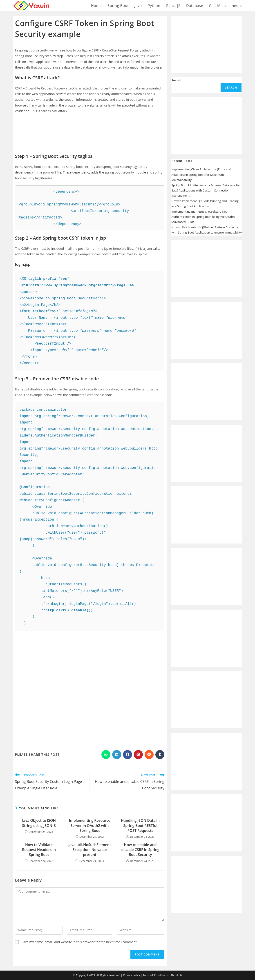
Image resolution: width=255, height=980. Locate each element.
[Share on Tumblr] (160, 755)
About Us (176, 975)
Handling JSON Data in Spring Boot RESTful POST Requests (140, 825)
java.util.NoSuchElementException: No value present (90, 850)
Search (177, 80)
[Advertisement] (90, 130)
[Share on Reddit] (149, 755)
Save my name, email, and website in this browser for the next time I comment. (79, 942)
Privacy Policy (131, 975)
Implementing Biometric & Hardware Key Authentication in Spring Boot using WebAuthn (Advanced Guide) (203, 217)
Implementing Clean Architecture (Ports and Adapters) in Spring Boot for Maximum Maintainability (201, 175)
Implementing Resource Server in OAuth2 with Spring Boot (90, 825)
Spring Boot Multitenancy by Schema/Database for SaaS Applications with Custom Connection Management (206, 190)
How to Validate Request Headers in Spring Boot (39, 850)
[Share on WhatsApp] (106, 755)
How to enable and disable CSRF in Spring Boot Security (140, 850)
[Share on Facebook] (127, 755)
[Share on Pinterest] (138, 755)
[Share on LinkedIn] (117, 755)
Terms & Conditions (155, 975)
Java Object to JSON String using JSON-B (39, 823)
